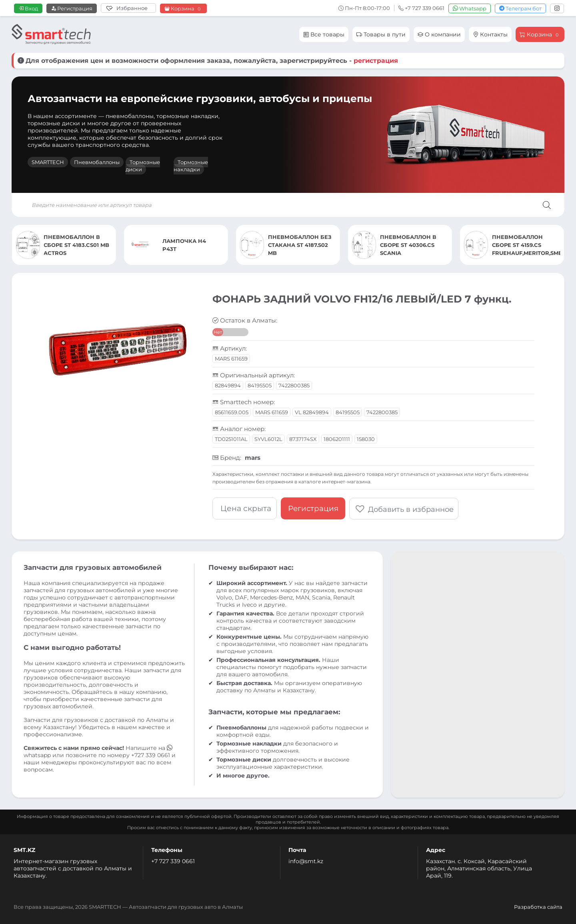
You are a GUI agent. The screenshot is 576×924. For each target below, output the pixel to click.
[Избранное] (128, 8)
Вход (28, 8)
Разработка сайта (538, 906)
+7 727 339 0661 (173, 861)
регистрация (376, 61)
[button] (404, 508)
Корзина (183, 9)
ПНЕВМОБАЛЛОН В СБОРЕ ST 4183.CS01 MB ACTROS (76, 245)
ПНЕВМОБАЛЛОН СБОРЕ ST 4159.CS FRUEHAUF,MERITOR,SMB (526, 245)
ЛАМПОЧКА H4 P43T (184, 245)
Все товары (324, 34)
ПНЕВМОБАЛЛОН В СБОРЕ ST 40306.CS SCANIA (408, 245)
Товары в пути (381, 34)
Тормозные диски (143, 166)
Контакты (490, 34)
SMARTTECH (48, 162)
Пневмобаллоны (97, 162)
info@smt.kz (306, 861)
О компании (439, 34)
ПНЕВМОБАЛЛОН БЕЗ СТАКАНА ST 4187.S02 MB (300, 245)
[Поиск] (547, 205)
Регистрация (72, 8)
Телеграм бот (520, 8)
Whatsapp (470, 8)
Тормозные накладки (191, 166)
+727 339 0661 (151, 755)
